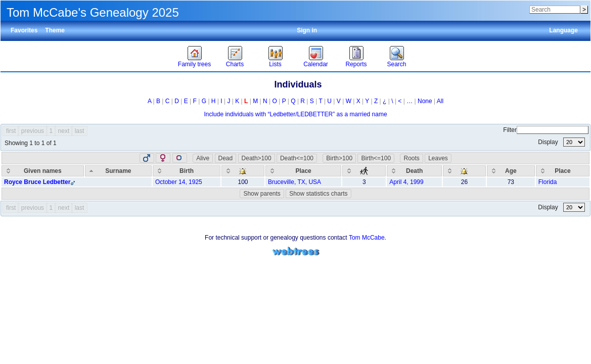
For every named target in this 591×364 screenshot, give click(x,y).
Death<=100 (297, 158)
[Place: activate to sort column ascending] (303, 171)
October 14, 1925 (179, 182)
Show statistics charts (318, 194)
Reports (356, 64)
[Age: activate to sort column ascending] (511, 171)
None (425, 101)
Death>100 (257, 158)
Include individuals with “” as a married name (295, 114)
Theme (55, 30)
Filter (546, 130)
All (440, 101)
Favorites (24, 30)
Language (563, 30)
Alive (203, 158)
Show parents (262, 194)
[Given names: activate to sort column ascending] (43, 171)
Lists (275, 64)
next (64, 131)
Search (396, 64)
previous (33, 131)
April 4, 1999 (406, 182)
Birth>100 (339, 158)
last (80, 131)
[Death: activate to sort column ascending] (414, 171)
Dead (226, 158)
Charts (235, 64)
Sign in (307, 30)
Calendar (316, 64)
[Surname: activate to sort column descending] (118, 171)
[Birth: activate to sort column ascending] (187, 171)
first (11, 131)
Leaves (438, 158)
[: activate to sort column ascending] (243, 171)
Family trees (194, 64)
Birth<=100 (376, 158)
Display (561, 142)
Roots (411, 158)
